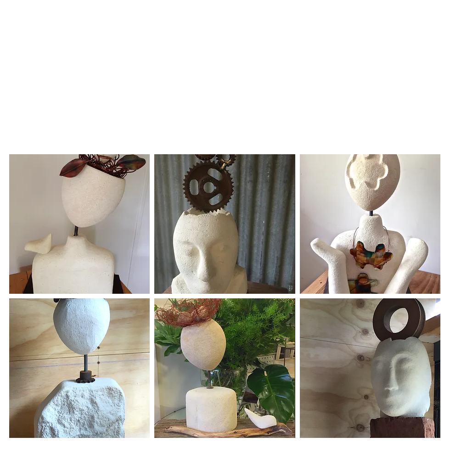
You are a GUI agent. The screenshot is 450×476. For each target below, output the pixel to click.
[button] (79, 224)
